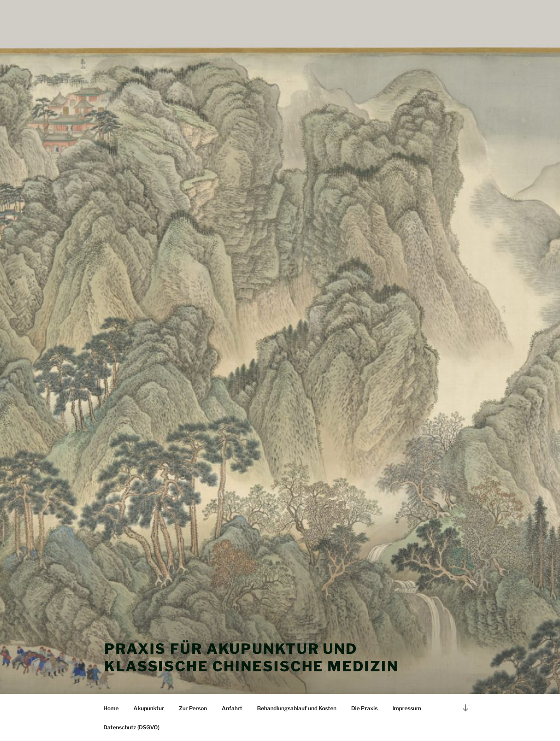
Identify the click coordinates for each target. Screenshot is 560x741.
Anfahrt (232, 708)
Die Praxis (364, 708)
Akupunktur (149, 708)
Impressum (407, 708)
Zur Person (193, 708)
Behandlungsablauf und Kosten (297, 708)
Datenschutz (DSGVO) (131, 727)
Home (111, 708)
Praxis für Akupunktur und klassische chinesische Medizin (251, 658)
